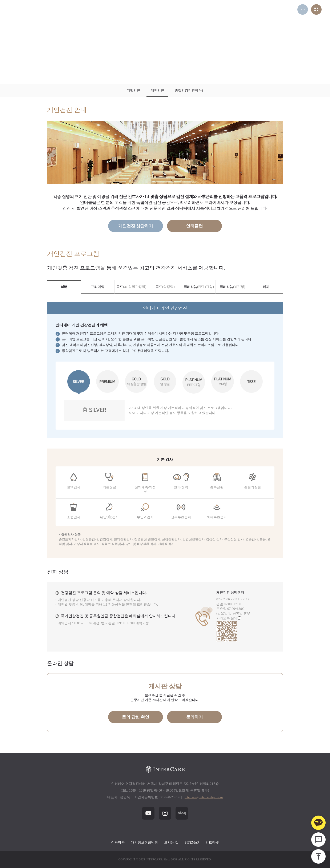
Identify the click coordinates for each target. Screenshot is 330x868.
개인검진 (157, 90)
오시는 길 (171, 842)
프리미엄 (98, 287)
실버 (64, 287)
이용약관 (118, 842)
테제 (266, 287)
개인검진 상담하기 (136, 226)
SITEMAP (192, 842)
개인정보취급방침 (144, 842)
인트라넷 (212, 842)
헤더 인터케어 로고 (28, 9)
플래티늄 (199, 287)
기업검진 (133, 90)
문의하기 (194, 717)
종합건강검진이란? (189, 90)
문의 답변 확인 (136, 717)
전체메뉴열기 (316, 9)
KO (303, 9)
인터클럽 (194, 226)
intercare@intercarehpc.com (204, 797)
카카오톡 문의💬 (229, 618)
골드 (131, 287)
